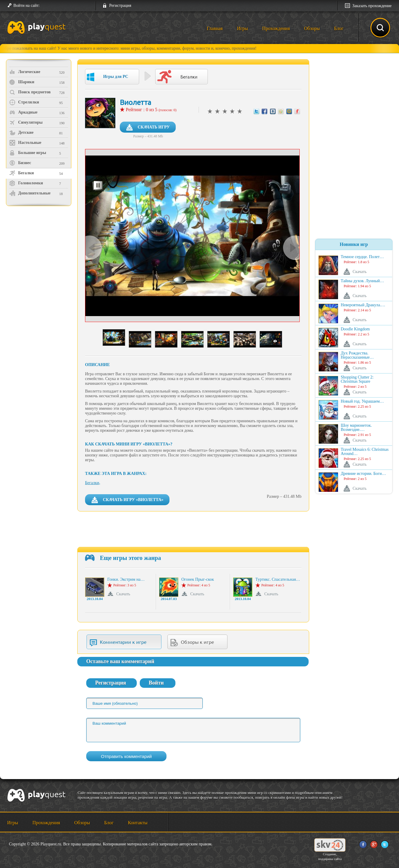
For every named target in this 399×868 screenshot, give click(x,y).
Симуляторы (26, 123)
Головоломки (26, 183)
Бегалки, (93, 483)
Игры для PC (107, 77)
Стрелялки (24, 102)
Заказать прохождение (372, 6)
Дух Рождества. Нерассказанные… (357, 355)
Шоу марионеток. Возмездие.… (356, 428)
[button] (46, 6)
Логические (25, 72)
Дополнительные (30, 193)
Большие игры (28, 153)
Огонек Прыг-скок (198, 580)
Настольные (25, 143)
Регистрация (120, 6)
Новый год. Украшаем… (362, 401)
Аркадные (23, 112)
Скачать (123, 594)
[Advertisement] (39, 257)
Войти (156, 683)
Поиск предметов (30, 92)
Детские (21, 133)
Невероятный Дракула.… (363, 305)
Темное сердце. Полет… (362, 257)
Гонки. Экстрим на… (126, 580)
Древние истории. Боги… (363, 474)
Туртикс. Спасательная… (278, 580)
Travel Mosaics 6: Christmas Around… (365, 452)
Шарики (22, 82)
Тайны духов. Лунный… (362, 281)
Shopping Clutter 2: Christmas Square (357, 379)
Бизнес (20, 163)
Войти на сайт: (26, 6)
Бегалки (22, 173)
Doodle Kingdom (355, 329)
